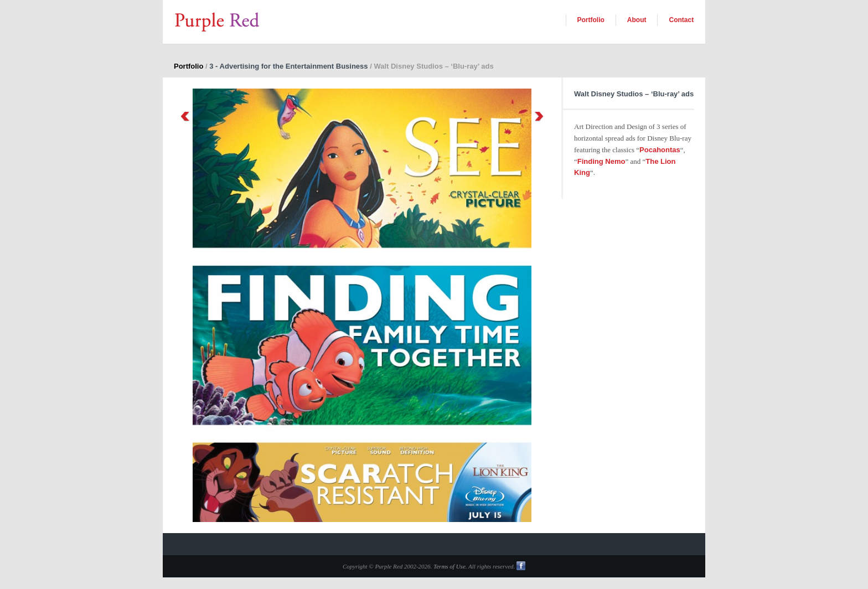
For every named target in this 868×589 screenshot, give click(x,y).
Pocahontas (660, 150)
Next (539, 116)
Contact (681, 20)
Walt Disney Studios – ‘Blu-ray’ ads (634, 94)
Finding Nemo (601, 161)
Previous (185, 116)
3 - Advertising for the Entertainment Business (288, 66)
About (637, 20)
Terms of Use (449, 566)
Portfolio (591, 20)
